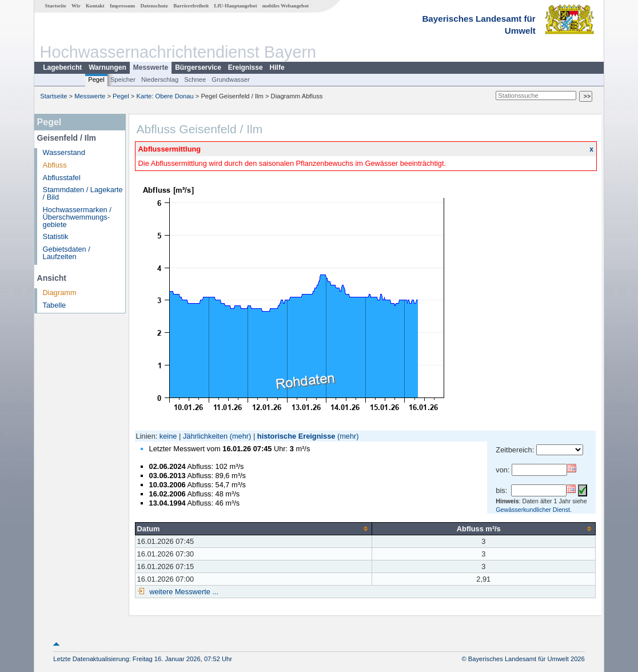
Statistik (56, 236)
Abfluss (55, 165)
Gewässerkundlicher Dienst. (534, 510)
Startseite (56, 6)
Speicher (123, 79)
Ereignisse (246, 67)
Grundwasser (231, 79)
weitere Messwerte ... (183, 592)
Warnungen (107, 67)
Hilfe (277, 67)
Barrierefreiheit (191, 6)
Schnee (195, 79)
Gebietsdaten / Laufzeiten (67, 253)
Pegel (96, 79)
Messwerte (151, 67)
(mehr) (241, 436)
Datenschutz (154, 6)
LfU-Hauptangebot (235, 6)
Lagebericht (62, 67)
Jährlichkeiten (205, 436)
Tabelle (55, 305)
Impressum (122, 6)
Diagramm (60, 293)
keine (168, 436)
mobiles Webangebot (286, 6)
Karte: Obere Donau (165, 96)
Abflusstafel (62, 178)
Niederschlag (160, 79)
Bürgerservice (198, 67)
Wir (76, 6)
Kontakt (95, 6)
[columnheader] (253, 528)
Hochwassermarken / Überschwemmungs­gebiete (77, 217)
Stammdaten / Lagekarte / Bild (83, 193)
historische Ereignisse (296, 436)
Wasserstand (64, 152)
